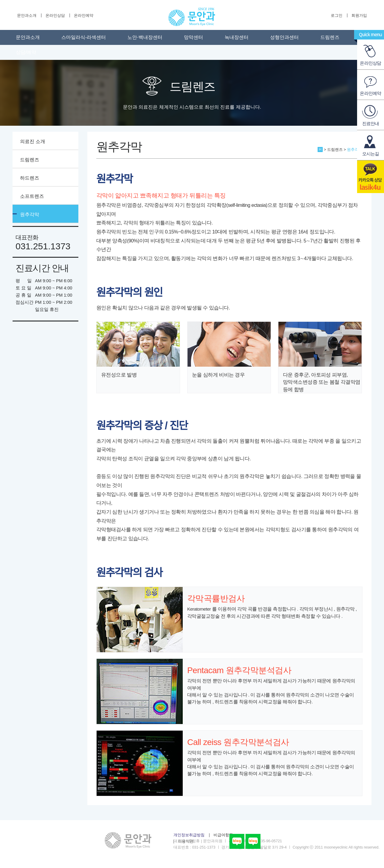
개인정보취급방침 (189, 835)
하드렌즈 (30, 178)
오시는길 (371, 154)
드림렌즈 (330, 37)
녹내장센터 (237, 37)
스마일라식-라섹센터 (84, 37)
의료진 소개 (33, 141)
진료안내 (371, 123)
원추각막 (30, 214)
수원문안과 (192, 17)
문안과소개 (27, 15)
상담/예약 (26, 52)
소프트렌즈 (32, 196)
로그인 (337, 15)
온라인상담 (55, 15)
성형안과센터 (284, 37)
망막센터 (193, 37)
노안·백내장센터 (145, 37)
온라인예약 (84, 15)
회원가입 (359, 15)
